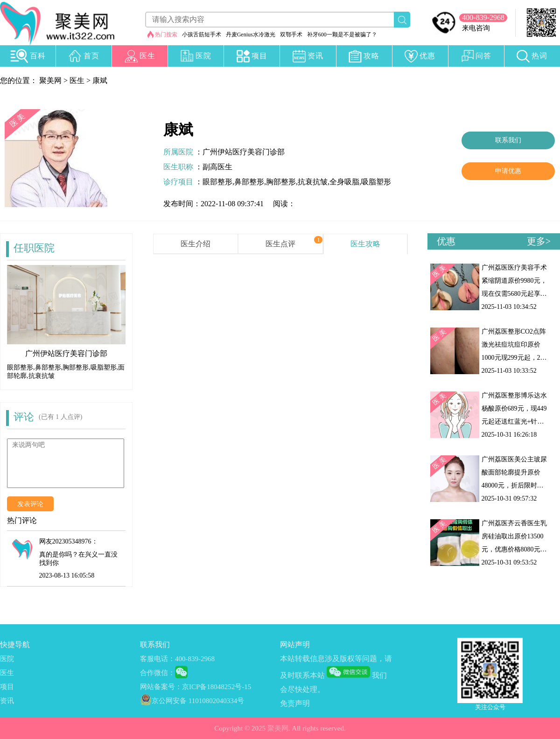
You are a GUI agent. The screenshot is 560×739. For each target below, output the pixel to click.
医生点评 (280, 244)
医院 (7, 659)
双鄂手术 (291, 35)
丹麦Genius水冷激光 (251, 35)
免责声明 (295, 703)
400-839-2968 (483, 17)
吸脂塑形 (376, 182)
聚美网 (50, 80)
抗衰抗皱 (313, 182)
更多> (539, 241)
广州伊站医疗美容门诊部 (244, 152)
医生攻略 (365, 244)
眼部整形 (217, 182)
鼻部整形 (249, 182)
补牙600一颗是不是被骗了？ (342, 35)
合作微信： (157, 673)
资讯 (7, 701)
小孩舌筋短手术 (202, 35)
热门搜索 (166, 35)
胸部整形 (281, 182)
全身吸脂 (344, 182)
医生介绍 (196, 244)
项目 (7, 687)
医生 (77, 80)
